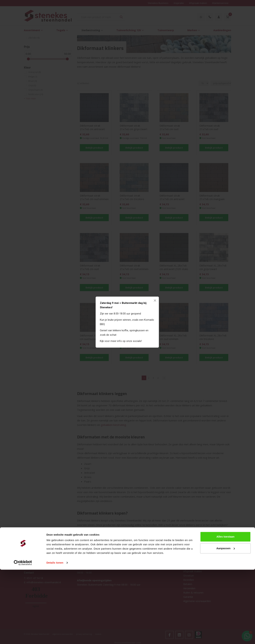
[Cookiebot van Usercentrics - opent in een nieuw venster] (23, 637)
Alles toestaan (225, 611)
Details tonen (55, 637)
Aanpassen (226, 622)
